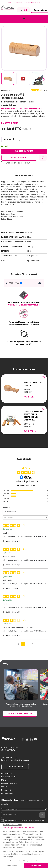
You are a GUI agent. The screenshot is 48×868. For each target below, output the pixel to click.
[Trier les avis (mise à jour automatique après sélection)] (25, 512)
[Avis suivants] (32, 644)
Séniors (4, 787)
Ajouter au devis (19, 158)
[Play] (6, 283)
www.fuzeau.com (34, 3)
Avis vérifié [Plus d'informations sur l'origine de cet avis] (9, 529)
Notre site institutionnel (23, 305)
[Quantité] (15, 139)
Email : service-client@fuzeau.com (16, 760)
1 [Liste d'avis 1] (23, 644)
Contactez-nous (15, 767)
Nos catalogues (7, 793)
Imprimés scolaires (9, 784)
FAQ (3, 780)
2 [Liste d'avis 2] (28, 644)
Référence (5, 91)
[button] (44, 79)
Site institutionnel (8, 777)
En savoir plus (10, 123)
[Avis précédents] (18, 644)
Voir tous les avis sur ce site (26, 486)
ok (25, 10)
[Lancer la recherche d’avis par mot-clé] (46, 518)
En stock (5, 146)
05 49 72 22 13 (11, 758)
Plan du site (6, 774)
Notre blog (6, 790)
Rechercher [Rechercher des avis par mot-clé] (24, 517)
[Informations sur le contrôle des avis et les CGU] (38, 481)
